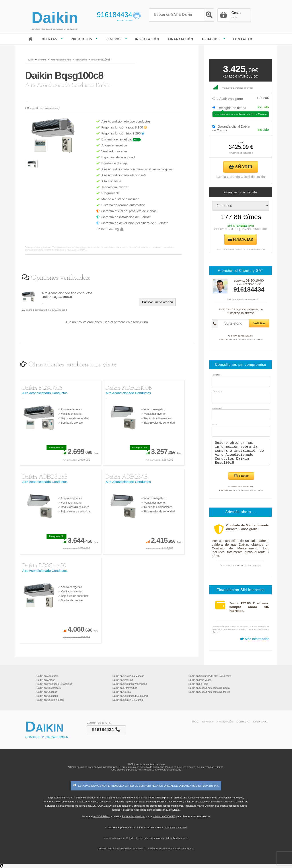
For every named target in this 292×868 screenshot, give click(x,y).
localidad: (217, 391)
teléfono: (217, 408)
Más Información (255, 639)
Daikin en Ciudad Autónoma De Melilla (209, 692)
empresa (208, 721)
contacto (243, 721)
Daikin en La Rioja (198, 684)
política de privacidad (175, 827)
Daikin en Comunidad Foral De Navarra (210, 676)
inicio (195, 721)
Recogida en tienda (232, 108)
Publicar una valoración (158, 302)
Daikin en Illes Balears (49, 688)
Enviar (241, 476)
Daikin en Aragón (46, 680)
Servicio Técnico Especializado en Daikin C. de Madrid (128, 849)
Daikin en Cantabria (47, 696)
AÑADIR (241, 167)
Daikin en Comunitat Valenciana (130, 684)
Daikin (55, 18)
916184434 (115, 15)
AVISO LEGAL (101, 816)
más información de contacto (241, 299)
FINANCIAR (241, 239)
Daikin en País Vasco (200, 680)
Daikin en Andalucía (47, 676)
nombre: (216, 375)
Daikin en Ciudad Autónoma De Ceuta (209, 688)
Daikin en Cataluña (123, 680)
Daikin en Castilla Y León (50, 700)
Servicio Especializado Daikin (47, 737)
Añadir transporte (230, 99)
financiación (225, 721)
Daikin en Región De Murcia (128, 700)
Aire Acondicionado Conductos (45, 393)
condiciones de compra (87, 247)
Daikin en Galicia (122, 692)
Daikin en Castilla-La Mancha (128, 676)
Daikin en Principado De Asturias (54, 684)
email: (215, 424)
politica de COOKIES (164, 816)
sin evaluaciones (49, 108)
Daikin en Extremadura (125, 688)
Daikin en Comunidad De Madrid (130, 696)
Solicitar (259, 323)
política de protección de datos (246, 339)
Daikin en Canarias (47, 692)
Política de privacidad (133, 816)
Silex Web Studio (184, 849)
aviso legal (261, 721)
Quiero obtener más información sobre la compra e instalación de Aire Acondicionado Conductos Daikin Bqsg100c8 (241, 452)
